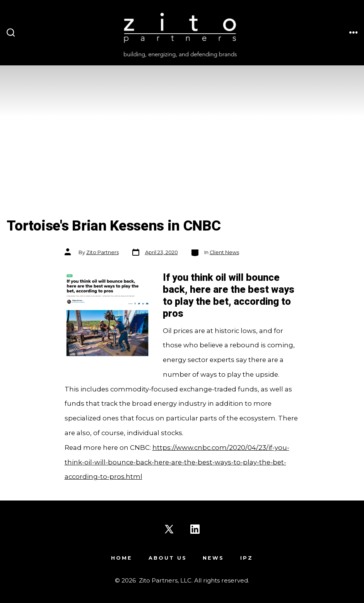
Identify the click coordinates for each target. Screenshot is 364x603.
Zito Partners (103, 252)
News (213, 558)
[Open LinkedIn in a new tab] (195, 529)
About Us (168, 558)
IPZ (247, 558)
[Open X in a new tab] (169, 529)
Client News (224, 252)
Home (122, 558)
